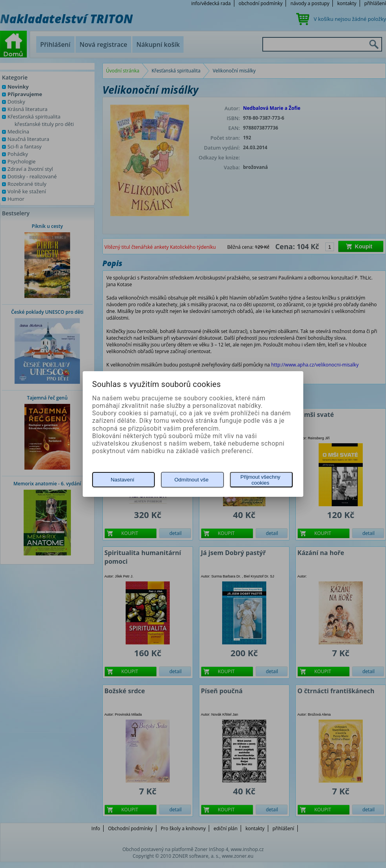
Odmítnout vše (192, 480)
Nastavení (122, 480)
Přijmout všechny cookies (260, 480)
